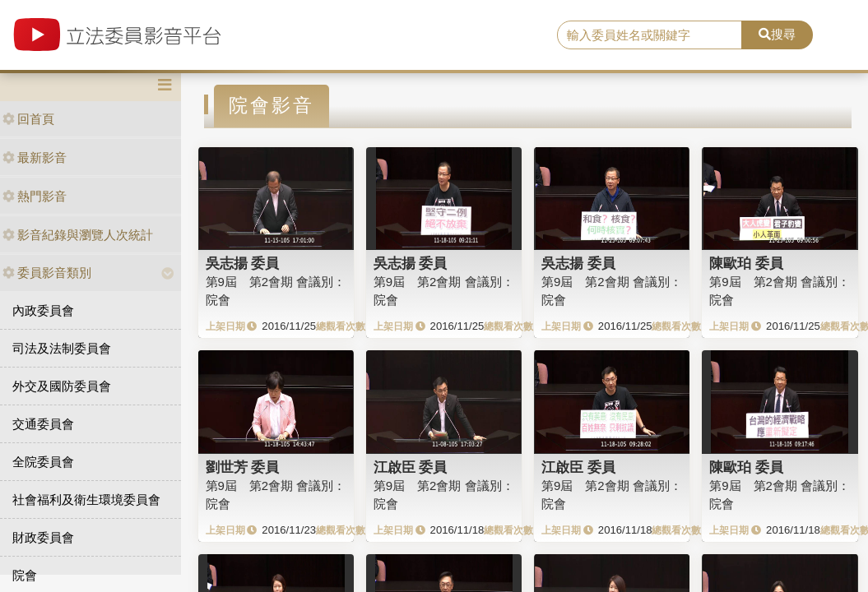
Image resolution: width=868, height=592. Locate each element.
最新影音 (35, 157)
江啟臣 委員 (411, 467)
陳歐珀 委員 (746, 263)
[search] (650, 35)
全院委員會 (43, 462)
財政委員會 (43, 537)
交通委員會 (43, 424)
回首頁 (28, 119)
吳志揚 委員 (243, 263)
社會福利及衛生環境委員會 (86, 499)
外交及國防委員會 (62, 386)
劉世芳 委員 (243, 467)
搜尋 (777, 34)
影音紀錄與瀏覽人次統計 (78, 235)
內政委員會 (43, 310)
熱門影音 (35, 196)
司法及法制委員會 (62, 348)
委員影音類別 (47, 273)
